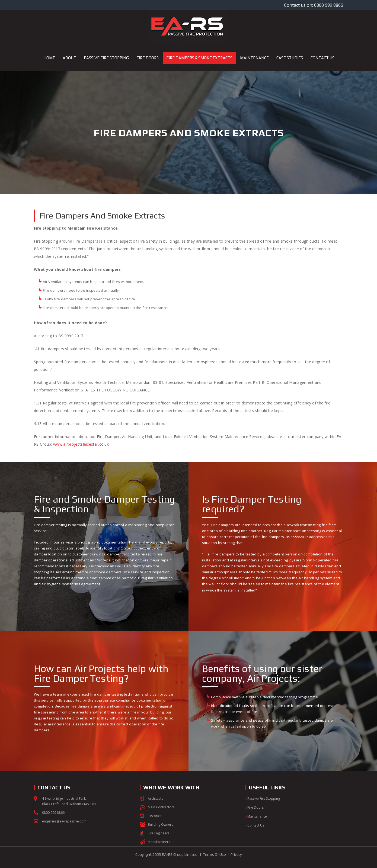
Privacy (236, 854)
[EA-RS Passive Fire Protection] (188, 26)
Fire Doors (255, 807)
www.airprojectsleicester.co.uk (82, 444)
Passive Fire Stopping (263, 798)
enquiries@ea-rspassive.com (64, 821)
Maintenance (256, 816)
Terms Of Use (214, 854)
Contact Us (255, 825)
